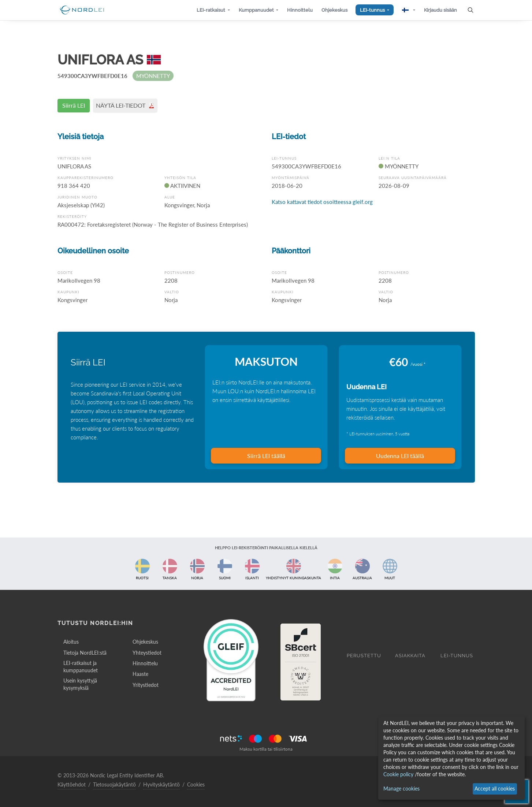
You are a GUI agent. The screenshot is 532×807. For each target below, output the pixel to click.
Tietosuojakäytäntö (114, 784)
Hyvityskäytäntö (161, 784)
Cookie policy (398, 774)
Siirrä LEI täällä (266, 456)
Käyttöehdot (72, 784)
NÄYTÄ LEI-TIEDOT (125, 105)
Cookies (196, 784)
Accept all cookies (495, 789)
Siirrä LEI (74, 105)
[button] (213, 10)
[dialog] (451, 758)
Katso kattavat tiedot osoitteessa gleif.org (322, 202)
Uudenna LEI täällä (400, 456)
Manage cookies (401, 789)
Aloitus (71, 642)
